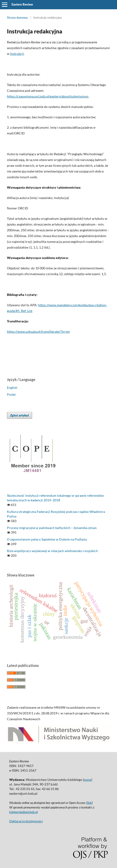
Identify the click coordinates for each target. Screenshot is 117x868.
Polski (11, 394)
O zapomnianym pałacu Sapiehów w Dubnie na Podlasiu (47, 539)
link (89, 803)
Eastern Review (22, 4)
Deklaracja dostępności (26, 821)
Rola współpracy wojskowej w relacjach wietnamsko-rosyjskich (52, 551)
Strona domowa (17, 18)
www (88, 780)
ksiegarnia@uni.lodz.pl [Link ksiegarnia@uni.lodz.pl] (23, 812)
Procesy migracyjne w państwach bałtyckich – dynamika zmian (52, 528)
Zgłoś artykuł (20, 415)
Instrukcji (17, 54)
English (12, 388)
